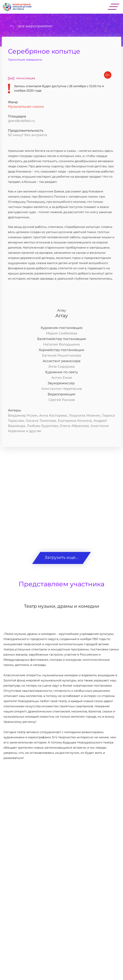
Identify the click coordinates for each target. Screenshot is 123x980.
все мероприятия (35, 26)
